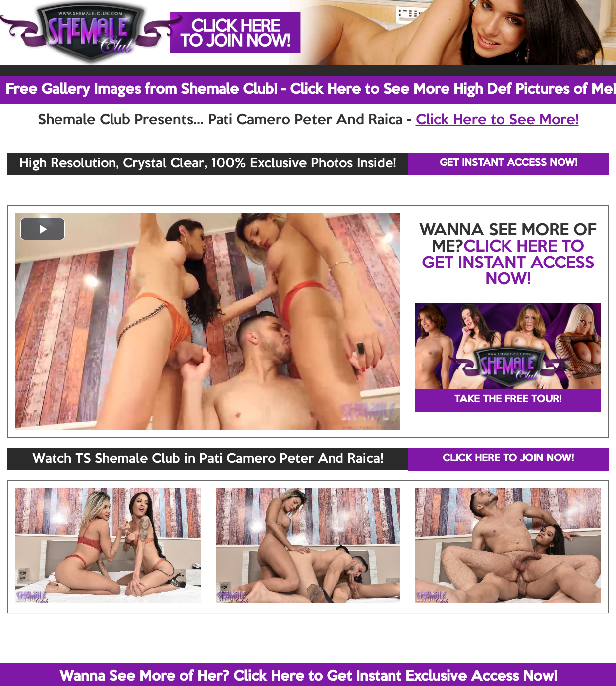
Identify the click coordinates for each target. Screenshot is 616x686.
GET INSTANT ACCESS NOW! (508, 163)
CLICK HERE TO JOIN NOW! (508, 459)
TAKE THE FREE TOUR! (508, 400)
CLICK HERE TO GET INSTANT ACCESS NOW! (508, 264)
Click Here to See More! (497, 120)
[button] (43, 229)
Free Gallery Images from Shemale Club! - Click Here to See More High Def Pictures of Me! (311, 90)
